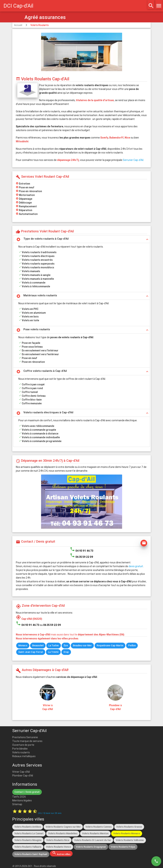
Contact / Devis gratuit (27, 792)
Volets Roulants (40, 25)
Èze (66, 645)
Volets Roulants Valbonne (130, 840)
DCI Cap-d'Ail (18, 6)
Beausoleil (38, 645)
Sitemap (17, 804)
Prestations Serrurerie (25, 737)
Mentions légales (22, 800)
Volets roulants (21, 752)
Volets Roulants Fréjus (123, 847)
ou (50, 625)
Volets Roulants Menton (95, 833)
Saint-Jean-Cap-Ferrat (31, 652)
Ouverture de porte (23, 745)
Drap (66, 652)
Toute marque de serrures (27, 741)
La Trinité (53, 652)
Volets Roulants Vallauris (28, 847)
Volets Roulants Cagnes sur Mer (63, 827)
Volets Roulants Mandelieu (63, 833)
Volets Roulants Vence (59, 847)
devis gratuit (136, 566)
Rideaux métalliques (24, 756)
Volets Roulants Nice (58, 840)
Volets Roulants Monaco (127, 833)
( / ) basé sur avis (50, 813)
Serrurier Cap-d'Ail (133, 160)
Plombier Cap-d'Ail (23, 776)
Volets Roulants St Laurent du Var (93, 840)
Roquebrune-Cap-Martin (110, 645)
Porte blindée (20, 749)
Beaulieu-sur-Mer (82, 645)
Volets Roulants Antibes (28, 827)
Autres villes (61, 853)
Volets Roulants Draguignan (91, 847)
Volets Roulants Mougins (28, 840)
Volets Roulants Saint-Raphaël (31, 854)
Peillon (132, 645)
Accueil (18, 25)
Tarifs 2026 (19, 797)
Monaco (23, 645)
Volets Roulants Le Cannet (29, 833)
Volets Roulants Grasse (129, 827)
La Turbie (54, 645)
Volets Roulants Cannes (99, 827)
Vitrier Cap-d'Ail (21, 772)
